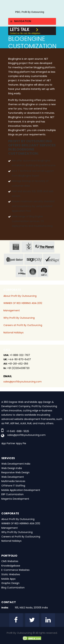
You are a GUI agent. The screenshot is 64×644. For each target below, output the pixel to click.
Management (12, 310)
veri (52, 259)
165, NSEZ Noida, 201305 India (31, 608)
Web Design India (12, 468)
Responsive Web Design (15, 472)
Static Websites (11, 574)
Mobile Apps (8, 579)
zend (15, 247)
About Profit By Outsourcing (20, 296)
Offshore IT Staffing (13, 486)
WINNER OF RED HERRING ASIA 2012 (23, 303)
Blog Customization (13, 588)
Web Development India (16, 464)
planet (44, 247)
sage (33, 259)
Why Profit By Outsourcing (19, 318)
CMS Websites (10, 561)
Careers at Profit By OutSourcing (23, 325)
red (43, 272)
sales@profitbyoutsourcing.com (23, 382)
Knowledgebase (11, 566)
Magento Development (15, 499)
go (21, 272)
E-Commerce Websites (15, 570)
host (14, 259)
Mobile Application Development (21, 490)
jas (27, 247)
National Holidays (13, 333)
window (32, 272)
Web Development (13, 477)
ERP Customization (12, 494)
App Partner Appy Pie (14, 443)
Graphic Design (10, 583)
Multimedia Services (13, 481)
